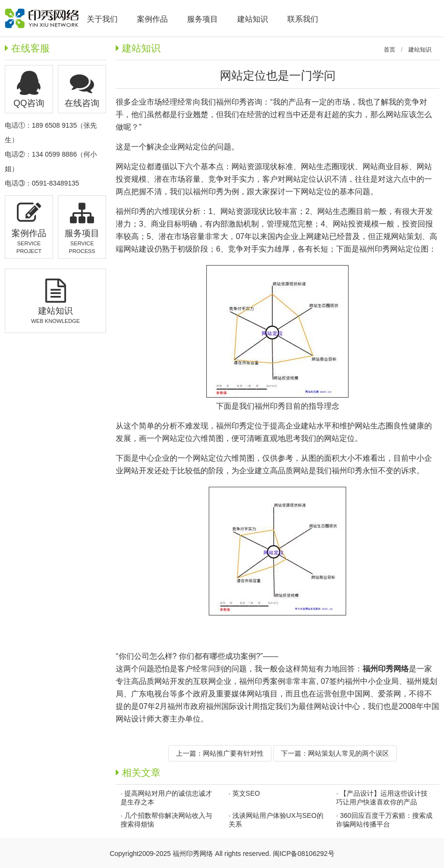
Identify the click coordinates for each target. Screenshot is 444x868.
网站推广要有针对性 (233, 753)
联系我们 (303, 19)
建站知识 (420, 50)
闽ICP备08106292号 (304, 854)
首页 (390, 50)
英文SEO (246, 793)
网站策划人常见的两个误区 (349, 753)
